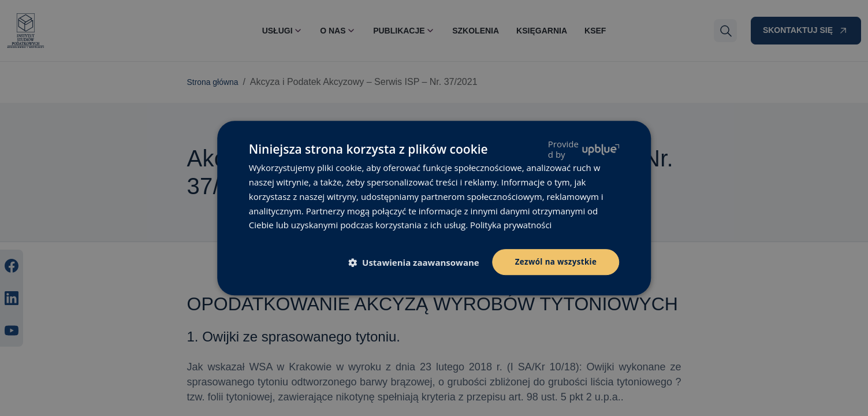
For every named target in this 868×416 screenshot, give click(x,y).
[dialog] (434, 208)
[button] (414, 263)
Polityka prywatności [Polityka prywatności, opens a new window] (511, 224)
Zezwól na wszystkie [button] (554, 261)
